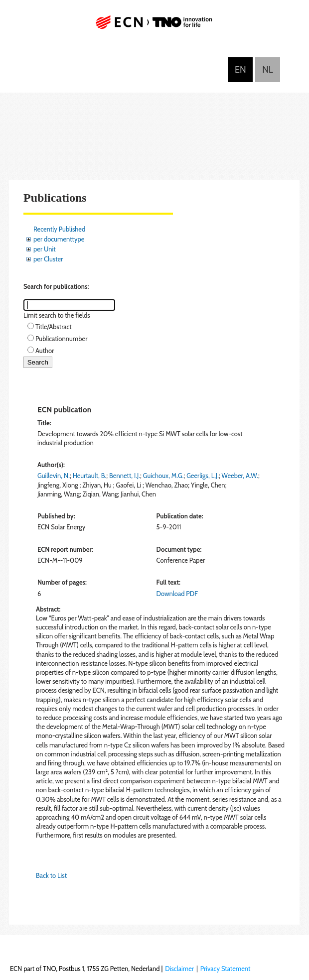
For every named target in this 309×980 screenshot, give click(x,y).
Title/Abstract (54, 327)
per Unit (45, 249)
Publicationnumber (61, 339)
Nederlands (268, 70)
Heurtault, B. (90, 476)
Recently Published (59, 229)
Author (45, 351)
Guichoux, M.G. (163, 476)
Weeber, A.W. (240, 476)
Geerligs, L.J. (203, 476)
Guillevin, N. (54, 476)
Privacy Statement (226, 969)
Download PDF (177, 594)
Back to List (51, 875)
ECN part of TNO (154, 26)
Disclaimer (179, 969)
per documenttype (59, 239)
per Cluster (48, 259)
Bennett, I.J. (125, 476)
